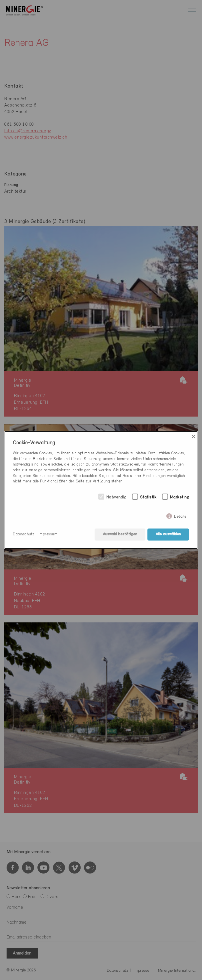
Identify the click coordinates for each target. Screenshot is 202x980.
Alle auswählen (168, 534)
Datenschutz (24, 534)
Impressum (48, 534)
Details (180, 515)
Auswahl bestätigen (120, 534)
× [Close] (194, 437)
